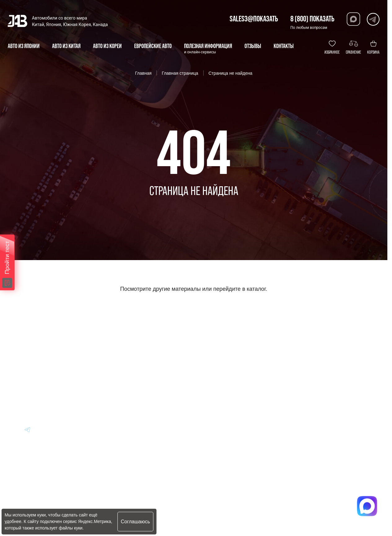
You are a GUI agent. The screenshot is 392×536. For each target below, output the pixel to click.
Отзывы (211, 383)
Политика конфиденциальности (143, 507)
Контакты (213, 400)
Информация (218, 349)
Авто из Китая (132, 383)
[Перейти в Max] (353, 19)
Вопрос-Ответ (218, 366)
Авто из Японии (134, 366)
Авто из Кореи (132, 349)
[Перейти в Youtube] (13, 429)
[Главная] (18, 349)
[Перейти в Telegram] (373, 19)
